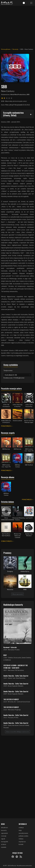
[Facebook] (13, 857)
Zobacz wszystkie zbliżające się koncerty (18, 732)
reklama (21, 839)
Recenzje (15, 49)
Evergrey (10, 571)
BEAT (5, 655)
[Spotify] (17, 857)
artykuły (4, 844)
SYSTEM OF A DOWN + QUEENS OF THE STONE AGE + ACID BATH (16, 667)
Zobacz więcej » (7, 541)
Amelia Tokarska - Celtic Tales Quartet (16, 676)
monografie (5, 842)
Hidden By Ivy (25, 571)
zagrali (3, 839)
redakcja (21, 828)
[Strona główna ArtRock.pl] (7, 3)
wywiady (4, 847)
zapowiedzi (4, 833)
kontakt (21, 844)
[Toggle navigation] (31, 3)
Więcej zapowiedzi (17, 594)
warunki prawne (23, 833)
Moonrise (10, 590)
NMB (25, 590)
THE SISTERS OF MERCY (11, 699)
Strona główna (6, 49)
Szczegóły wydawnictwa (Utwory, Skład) (13, 114)
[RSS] (21, 857)
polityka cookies (23, 836)
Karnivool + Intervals (10, 647)
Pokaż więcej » (6, 426)
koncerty (4, 830)
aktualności (4, 828)
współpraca (22, 842)
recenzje (4, 836)
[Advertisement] (17, 26)
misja (20, 830)
